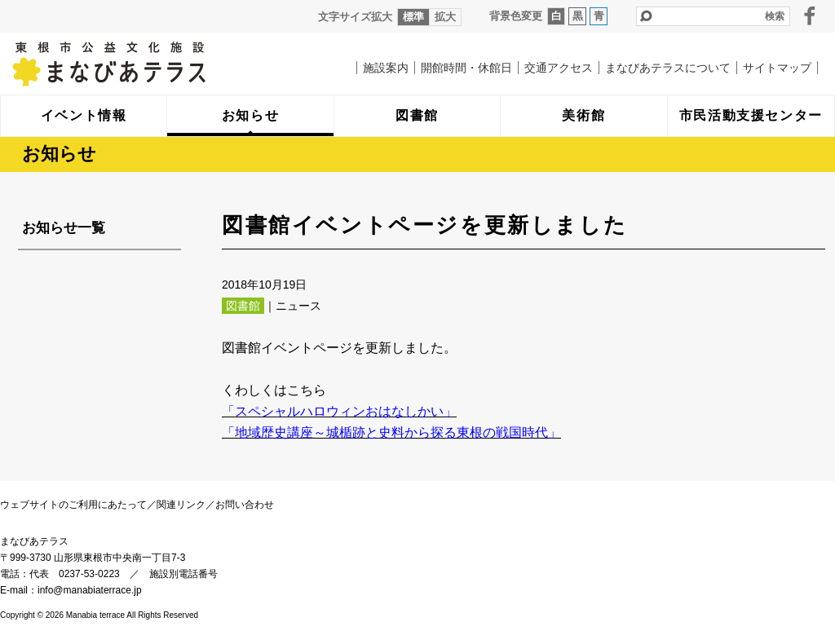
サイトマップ (777, 68)
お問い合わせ (245, 505)
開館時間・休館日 (466, 68)
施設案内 (386, 68)
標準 (413, 17)
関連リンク (181, 505)
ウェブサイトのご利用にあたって (73, 505)
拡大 (445, 17)
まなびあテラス (143, 64)
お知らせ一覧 (64, 228)
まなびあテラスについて (668, 68)
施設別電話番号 (183, 574)
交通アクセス (559, 68)
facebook (810, 15)
